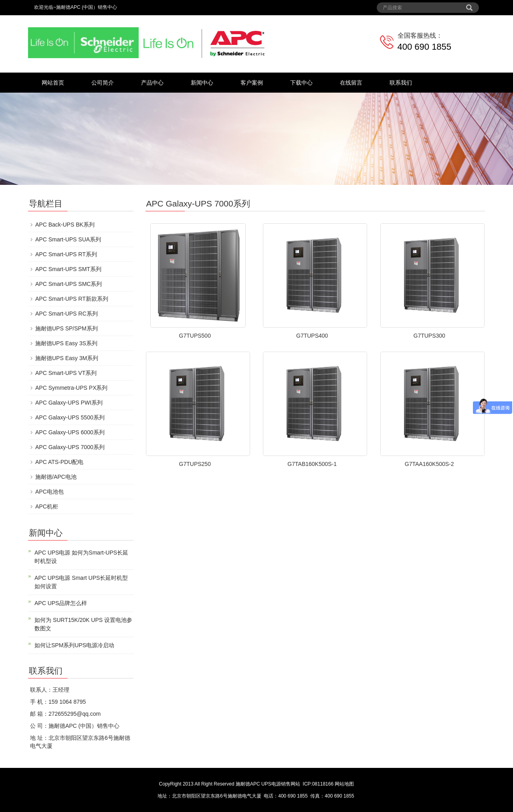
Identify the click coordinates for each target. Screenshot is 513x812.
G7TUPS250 (195, 464)
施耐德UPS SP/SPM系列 (67, 328)
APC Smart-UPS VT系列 (66, 373)
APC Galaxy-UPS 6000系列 (70, 432)
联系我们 (401, 83)
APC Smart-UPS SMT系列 (68, 269)
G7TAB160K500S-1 (312, 464)
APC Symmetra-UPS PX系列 (71, 388)
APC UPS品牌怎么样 (61, 603)
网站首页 (53, 83)
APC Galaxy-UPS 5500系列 (70, 417)
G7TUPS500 (195, 336)
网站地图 (344, 784)
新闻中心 (202, 83)
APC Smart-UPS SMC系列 (69, 284)
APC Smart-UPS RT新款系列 (72, 299)
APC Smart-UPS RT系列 (66, 254)
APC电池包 (49, 492)
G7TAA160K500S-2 (429, 464)
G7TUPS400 (312, 336)
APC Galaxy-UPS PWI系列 (69, 403)
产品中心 (152, 83)
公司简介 (103, 83)
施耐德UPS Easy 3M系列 (67, 358)
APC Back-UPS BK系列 (65, 225)
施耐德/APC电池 (56, 477)
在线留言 (351, 83)
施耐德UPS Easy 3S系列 (66, 343)
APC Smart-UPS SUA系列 (68, 239)
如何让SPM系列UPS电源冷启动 (74, 645)
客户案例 (252, 83)
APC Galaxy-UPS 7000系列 (70, 447)
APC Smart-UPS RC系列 (67, 314)
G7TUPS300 (429, 336)
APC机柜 (47, 506)
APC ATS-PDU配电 (59, 462)
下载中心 (301, 83)
